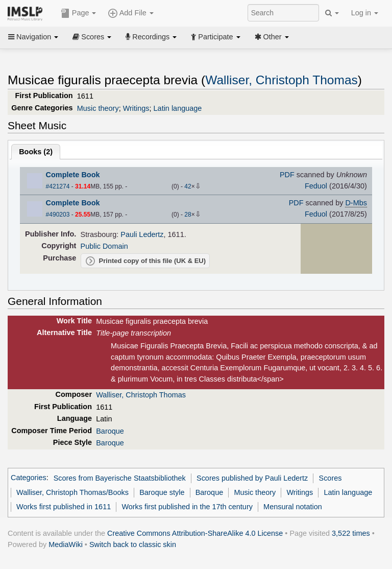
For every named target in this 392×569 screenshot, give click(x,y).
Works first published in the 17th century (187, 507)
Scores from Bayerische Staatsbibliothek (120, 478)
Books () (36, 152)
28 (188, 215)
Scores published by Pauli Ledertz (252, 478)
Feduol (316, 186)
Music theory (98, 108)
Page (79, 13)
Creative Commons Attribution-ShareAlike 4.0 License (195, 533)
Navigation (33, 37)
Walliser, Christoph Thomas (281, 80)
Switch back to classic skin (133, 544)
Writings (136, 108)
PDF (287, 175)
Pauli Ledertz (142, 234)
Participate (215, 37)
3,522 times (351, 533)
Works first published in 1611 (64, 507)
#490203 (58, 215)
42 (188, 186)
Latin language (178, 108)
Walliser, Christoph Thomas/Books (72, 492)
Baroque (110, 431)
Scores (92, 37)
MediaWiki (66, 544)
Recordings (151, 37)
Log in (365, 13)
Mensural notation (293, 507)
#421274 (58, 186)
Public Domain (104, 246)
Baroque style (162, 492)
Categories (29, 478)
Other (272, 37)
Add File (131, 13)
